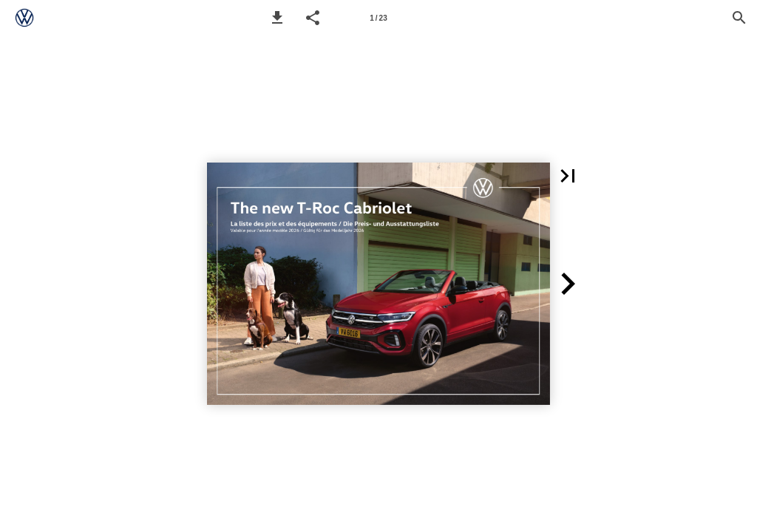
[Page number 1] (378, 18)
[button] (277, 18)
